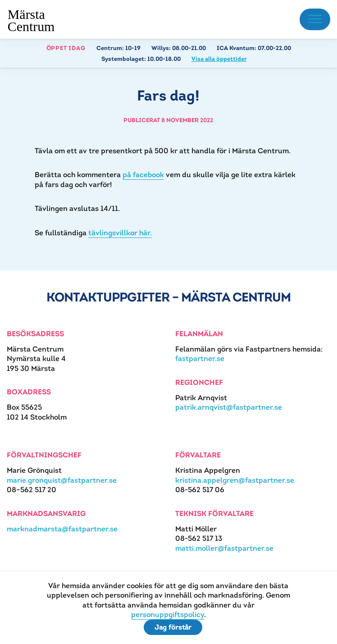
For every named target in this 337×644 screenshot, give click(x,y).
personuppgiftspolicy (168, 614)
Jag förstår (173, 627)
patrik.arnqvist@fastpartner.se (229, 407)
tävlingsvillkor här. (120, 233)
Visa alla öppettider (219, 59)
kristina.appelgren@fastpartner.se (235, 480)
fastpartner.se (200, 359)
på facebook (143, 175)
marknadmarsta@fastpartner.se (62, 529)
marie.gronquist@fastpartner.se (62, 480)
